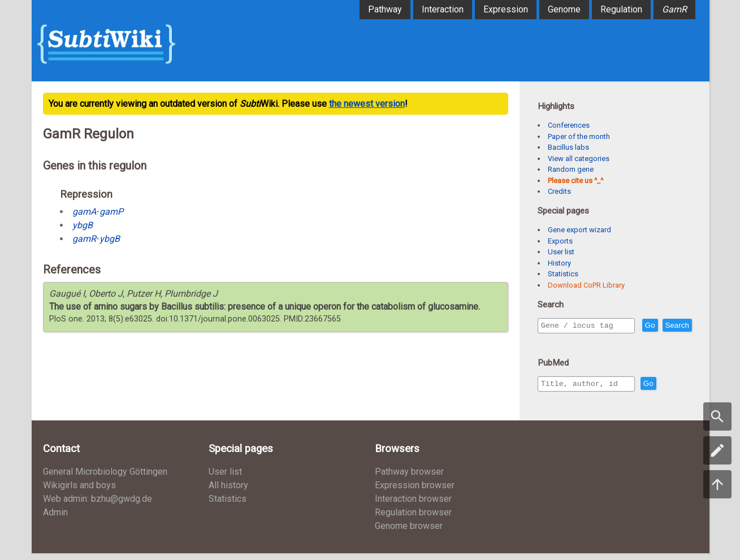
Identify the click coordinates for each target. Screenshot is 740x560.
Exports (560, 241)
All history (228, 492)
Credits (559, 191)
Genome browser (409, 533)
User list (561, 252)
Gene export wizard (579, 230)
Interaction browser (413, 505)
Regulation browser (413, 519)
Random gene (571, 169)
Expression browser (415, 492)
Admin (55, 519)
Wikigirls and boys (79, 492)
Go (674, 326)
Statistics (563, 274)
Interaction (443, 9)
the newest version (367, 104)
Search (555, 342)
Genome (564, 9)
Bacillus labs (568, 147)
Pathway (385, 9)
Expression (506, 9)
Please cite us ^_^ (575, 181)
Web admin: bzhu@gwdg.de (98, 505)
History (559, 263)
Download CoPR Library (586, 285)
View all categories (579, 159)
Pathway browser (409, 478)
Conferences (569, 125)
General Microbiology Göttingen (105, 478)
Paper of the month (579, 136)
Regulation (621, 9)
